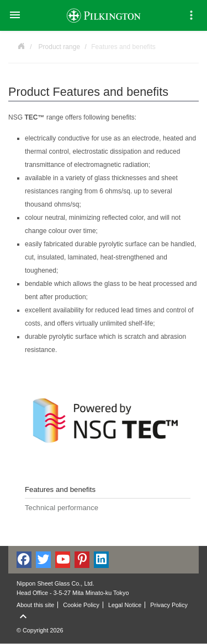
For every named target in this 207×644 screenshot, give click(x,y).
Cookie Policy (81, 605)
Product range (59, 47)
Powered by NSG (21, 45)
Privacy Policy (169, 605)
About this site (35, 605)
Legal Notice (125, 605)
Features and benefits (60, 489)
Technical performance (62, 508)
